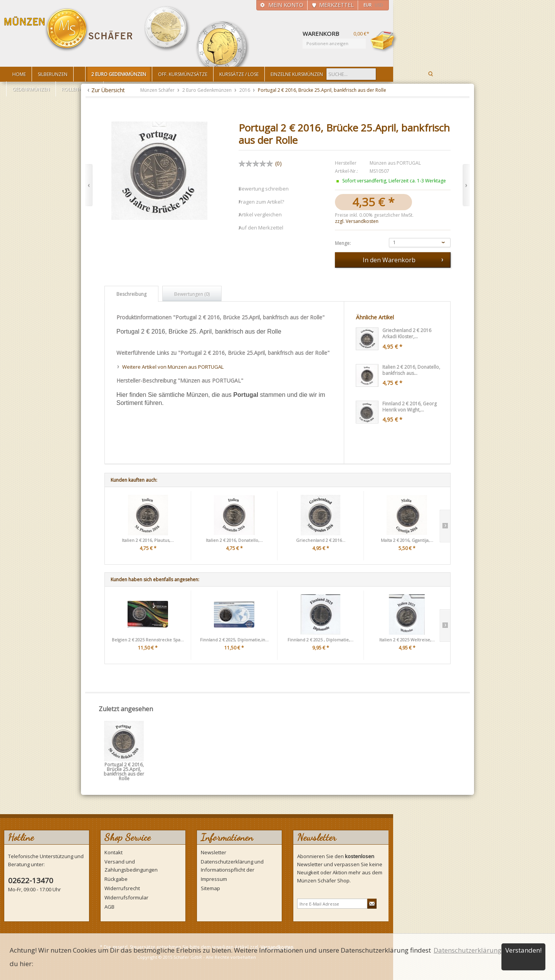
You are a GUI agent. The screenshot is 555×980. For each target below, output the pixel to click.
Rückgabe (116, 879)
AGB (109, 907)
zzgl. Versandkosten (357, 221)
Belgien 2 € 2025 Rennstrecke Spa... (148, 640)
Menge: (343, 243)
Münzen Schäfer (69, 30)
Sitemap (210, 888)
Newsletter (214, 852)
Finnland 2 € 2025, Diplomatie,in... (234, 640)
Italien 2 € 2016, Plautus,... (148, 540)
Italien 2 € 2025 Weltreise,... (407, 640)
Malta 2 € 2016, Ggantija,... (407, 540)
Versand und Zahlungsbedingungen (131, 866)
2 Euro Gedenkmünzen (208, 90)
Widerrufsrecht (122, 888)
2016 (245, 90)
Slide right (445, 526)
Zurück (89, 185)
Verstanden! (523, 950)
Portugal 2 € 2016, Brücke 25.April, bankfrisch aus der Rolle (124, 767)
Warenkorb (384, 41)
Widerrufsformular (126, 897)
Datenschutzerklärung (468, 950)
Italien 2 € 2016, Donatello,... (234, 540)
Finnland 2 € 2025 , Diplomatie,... (320, 640)
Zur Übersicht (108, 90)
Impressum (214, 879)
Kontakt (114, 852)
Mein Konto (286, 5)
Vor (466, 185)
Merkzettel (336, 5)
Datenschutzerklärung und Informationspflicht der (232, 866)
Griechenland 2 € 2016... (321, 540)
